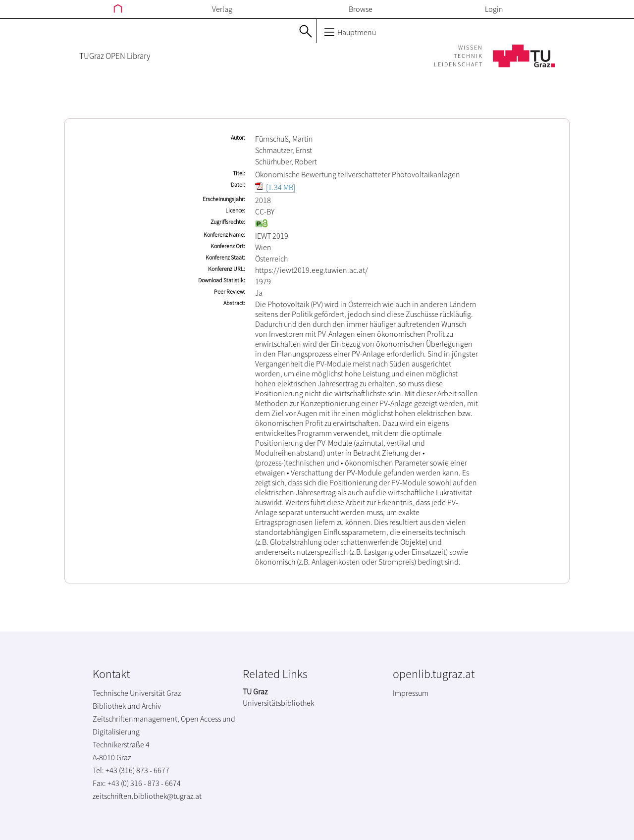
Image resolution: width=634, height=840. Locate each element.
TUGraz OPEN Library (115, 56)
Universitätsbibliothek (278, 703)
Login (494, 9)
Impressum (411, 693)
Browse (361, 9)
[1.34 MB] (275, 187)
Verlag (222, 9)
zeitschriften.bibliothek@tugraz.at (147, 796)
